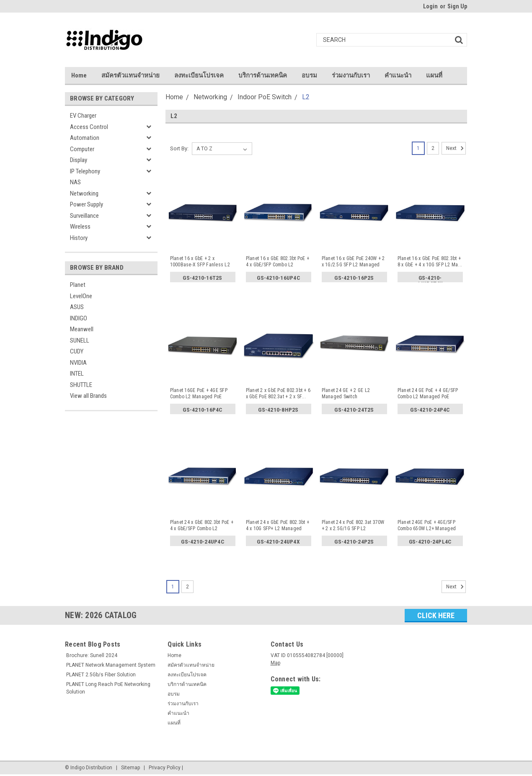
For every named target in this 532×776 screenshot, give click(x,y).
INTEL (77, 374)
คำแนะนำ (398, 75)
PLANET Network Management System (111, 665)
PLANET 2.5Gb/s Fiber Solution (101, 675)
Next (456, 148)
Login (430, 6)
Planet (78, 285)
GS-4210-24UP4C (203, 542)
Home (79, 75)
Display (79, 160)
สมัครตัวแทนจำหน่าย (130, 75)
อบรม (309, 75)
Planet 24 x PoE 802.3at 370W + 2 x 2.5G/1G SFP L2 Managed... (353, 526)
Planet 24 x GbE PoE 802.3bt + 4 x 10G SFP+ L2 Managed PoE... (278, 526)
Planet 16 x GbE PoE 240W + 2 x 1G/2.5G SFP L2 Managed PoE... (353, 262)
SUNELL (80, 340)
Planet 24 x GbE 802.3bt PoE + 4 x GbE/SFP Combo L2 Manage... (202, 526)
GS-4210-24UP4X (278, 542)
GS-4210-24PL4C (430, 542)
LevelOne (81, 296)
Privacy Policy (165, 768)
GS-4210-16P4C (203, 410)
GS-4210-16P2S (354, 278)
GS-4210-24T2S (354, 410)
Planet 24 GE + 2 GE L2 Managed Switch (346, 393)
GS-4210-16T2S (203, 278)
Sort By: (179, 148)
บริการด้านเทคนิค (263, 75)
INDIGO (79, 318)
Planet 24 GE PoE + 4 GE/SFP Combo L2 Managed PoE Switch (428, 394)
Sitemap (130, 768)
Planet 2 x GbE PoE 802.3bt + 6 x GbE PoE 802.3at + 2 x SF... (278, 393)
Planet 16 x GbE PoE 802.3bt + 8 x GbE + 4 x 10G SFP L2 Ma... (430, 262)
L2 (306, 97)
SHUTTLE (81, 385)
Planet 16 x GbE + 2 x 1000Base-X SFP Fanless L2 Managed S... (200, 262)
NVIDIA (78, 363)
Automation (85, 138)
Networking (84, 193)
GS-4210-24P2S (354, 542)
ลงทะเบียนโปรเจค (199, 75)
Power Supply (87, 204)
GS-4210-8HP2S (278, 410)
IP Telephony (85, 171)
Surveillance (84, 216)
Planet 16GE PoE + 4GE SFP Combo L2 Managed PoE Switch (199, 394)
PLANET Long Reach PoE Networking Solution (108, 688)
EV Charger (83, 116)
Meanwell (82, 329)
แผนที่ (434, 75)
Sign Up (457, 6)
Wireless (80, 227)
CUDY (77, 351)
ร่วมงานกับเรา (351, 75)
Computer (82, 149)
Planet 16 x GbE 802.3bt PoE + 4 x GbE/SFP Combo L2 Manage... (278, 262)
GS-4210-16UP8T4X (430, 280)
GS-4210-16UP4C (278, 278)
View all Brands (88, 396)
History (79, 238)
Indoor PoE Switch (265, 97)
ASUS (77, 307)
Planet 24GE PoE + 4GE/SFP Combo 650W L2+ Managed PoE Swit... (427, 526)
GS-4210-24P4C (430, 410)
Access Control (89, 127)
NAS (75, 182)
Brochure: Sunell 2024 (92, 655)
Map (275, 663)
